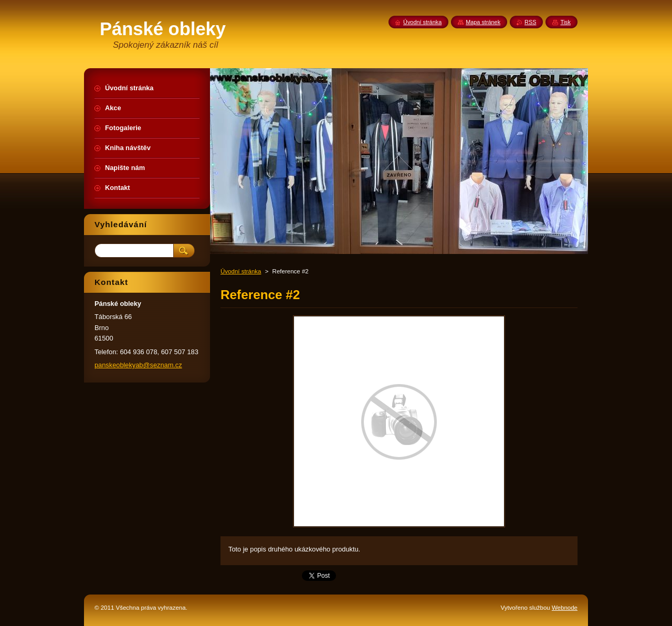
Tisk (565, 22)
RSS (530, 22)
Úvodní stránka (241, 271)
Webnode (565, 608)
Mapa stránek (483, 22)
